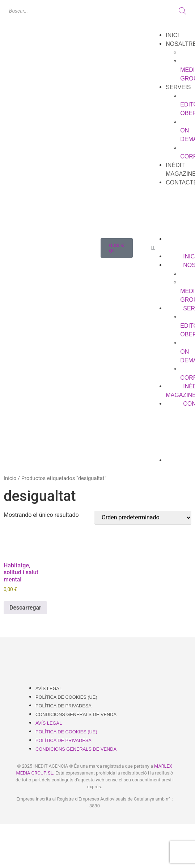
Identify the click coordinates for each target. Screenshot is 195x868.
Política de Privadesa (63, 706)
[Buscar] (182, 11)
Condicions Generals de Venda (76, 714)
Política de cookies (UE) (66, 697)
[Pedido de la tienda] (143, 518)
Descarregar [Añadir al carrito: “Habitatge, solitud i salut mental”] (25, 608)
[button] (171, 248)
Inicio (10, 478)
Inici (172, 35)
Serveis (178, 87)
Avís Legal (49, 688)
